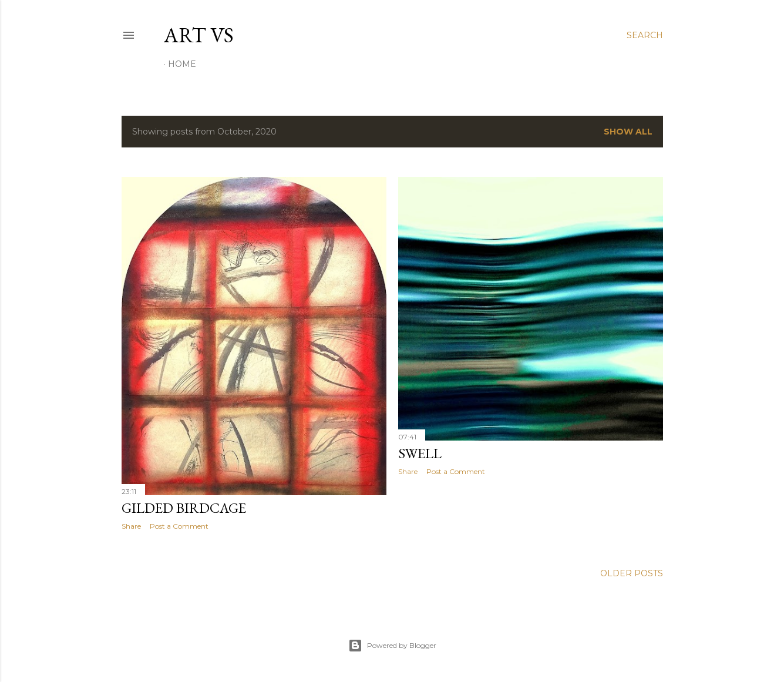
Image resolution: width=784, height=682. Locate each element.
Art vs (199, 35)
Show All (628, 132)
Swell (420, 453)
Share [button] (131, 526)
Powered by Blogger (392, 646)
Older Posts (632, 573)
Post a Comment (179, 526)
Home (182, 64)
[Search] (645, 35)
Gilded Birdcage (184, 508)
